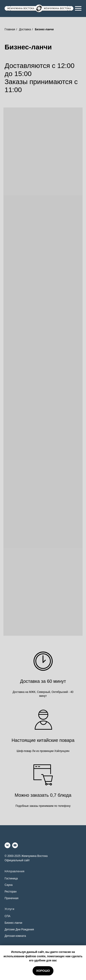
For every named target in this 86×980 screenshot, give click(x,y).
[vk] (7, 845)
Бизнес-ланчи (13, 923)
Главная (10, 29)
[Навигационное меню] (78, 8)
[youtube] (15, 845)
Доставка (25, 29)
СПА (7, 916)
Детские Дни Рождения (19, 929)
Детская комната (15, 936)
